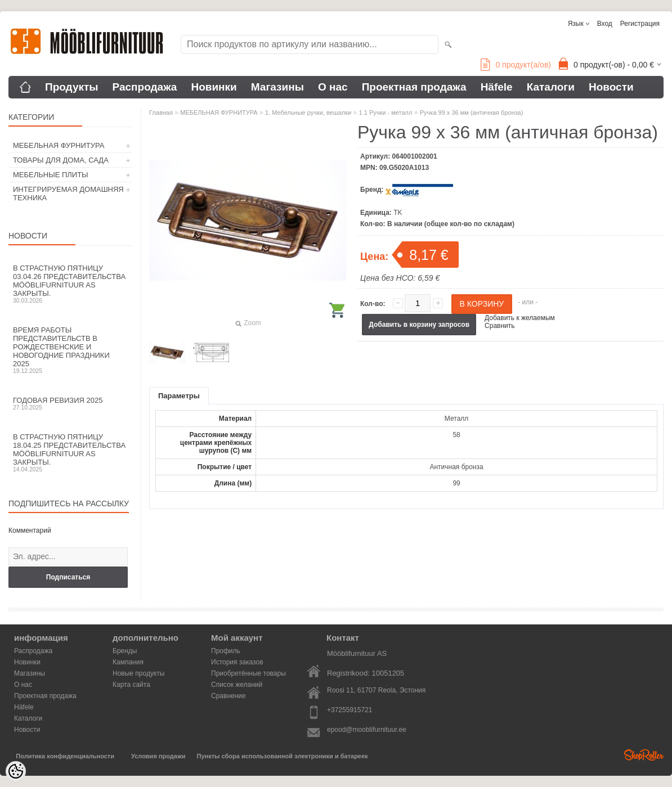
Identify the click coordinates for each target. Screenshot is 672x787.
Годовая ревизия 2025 (70, 403)
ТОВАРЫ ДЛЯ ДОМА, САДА (61, 160)
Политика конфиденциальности (65, 756)
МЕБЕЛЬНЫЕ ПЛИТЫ (51, 175)
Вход (605, 24)
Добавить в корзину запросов (419, 325)
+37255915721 (350, 710)
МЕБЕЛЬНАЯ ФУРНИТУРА (59, 145)
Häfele (497, 87)
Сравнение (229, 696)
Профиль (226, 651)
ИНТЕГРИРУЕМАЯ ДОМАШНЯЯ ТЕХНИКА (68, 194)
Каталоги (551, 87)
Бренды (125, 651)
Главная (161, 113)
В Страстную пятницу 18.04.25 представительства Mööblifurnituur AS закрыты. (70, 453)
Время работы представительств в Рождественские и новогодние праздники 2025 (70, 350)
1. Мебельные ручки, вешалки (308, 113)
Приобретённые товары (248, 673)
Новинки (214, 87)
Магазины (277, 87)
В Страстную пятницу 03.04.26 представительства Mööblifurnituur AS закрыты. (70, 284)
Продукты (72, 87)
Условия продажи (158, 756)
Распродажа (145, 87)
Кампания (128, 662)
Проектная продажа (414, 87)
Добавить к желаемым (520, 318)
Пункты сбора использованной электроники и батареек (283, 756)
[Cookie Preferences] (16, 771)
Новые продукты (138, 673)
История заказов (237, 662)
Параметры (179, 396)
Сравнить (499, 326)
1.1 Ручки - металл (386, 113)
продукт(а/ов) (516, 65)
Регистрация (640, 24)
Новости (611, 87)
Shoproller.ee (644, 755)
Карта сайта (131, 685)
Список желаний (237, 685)
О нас (333, 87)
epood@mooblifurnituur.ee (367, 730)
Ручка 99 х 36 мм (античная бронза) (472, 113)
